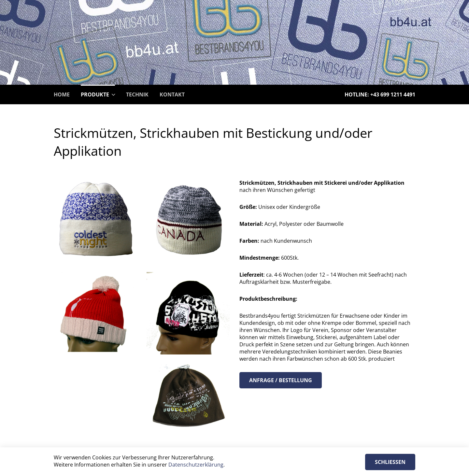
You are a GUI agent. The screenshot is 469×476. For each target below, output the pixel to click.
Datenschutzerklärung (196, 465)
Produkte (95, 94)
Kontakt (172, 94)
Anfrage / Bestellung (281, 380)
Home (62, 94)
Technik (137, 94)
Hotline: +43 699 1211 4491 (380, 94)
